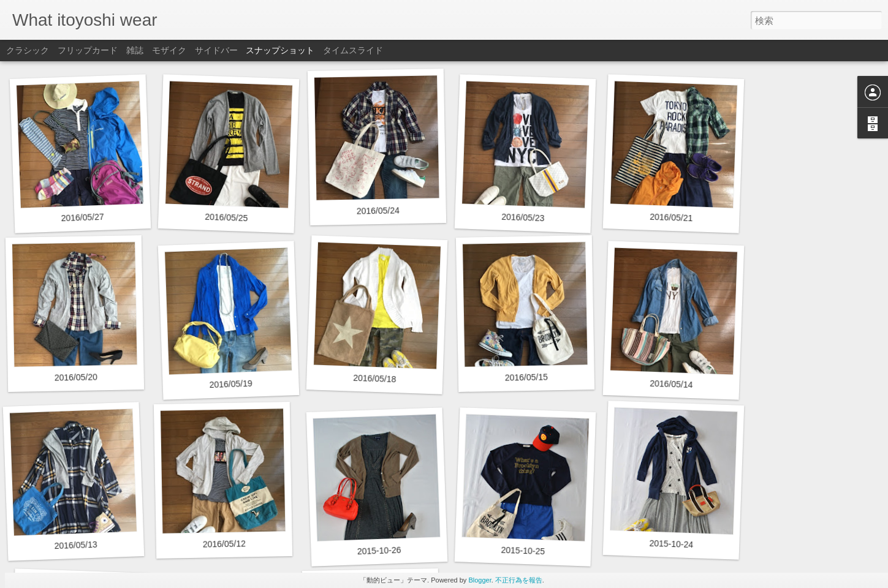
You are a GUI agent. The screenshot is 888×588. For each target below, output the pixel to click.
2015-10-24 (671, 544)
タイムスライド (353, 50)
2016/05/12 (224, 544)
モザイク (169, 50)
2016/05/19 (231, 384)
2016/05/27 (82, 217)
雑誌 (135, 50)
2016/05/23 (523, 217)
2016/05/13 (76, 545)
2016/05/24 (378, 210)
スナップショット (280, 50)
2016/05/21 (671, 217)
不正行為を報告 (519, 580)
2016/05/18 (375, 379)
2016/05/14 (671, 384)
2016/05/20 (76, 377)
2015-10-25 (523, 551)
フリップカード (88, 50)
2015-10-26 (379, 551)
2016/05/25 (226, 217)
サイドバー (216, 50)
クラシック (28, 50)
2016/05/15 (526, 377)
